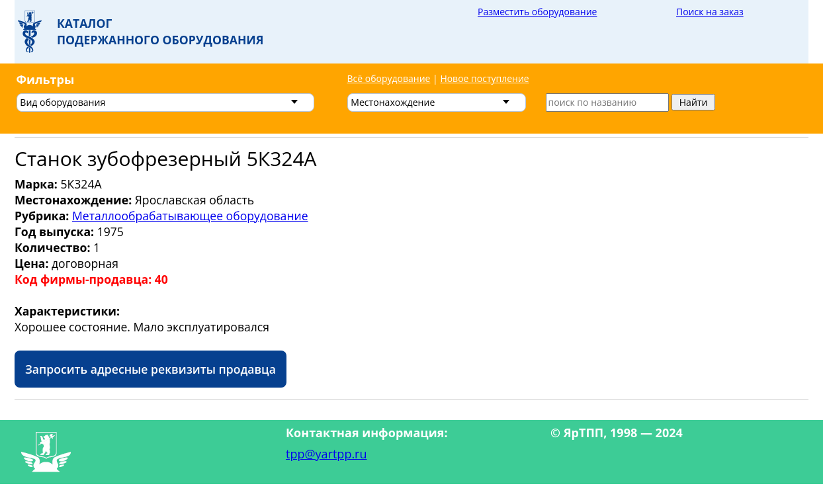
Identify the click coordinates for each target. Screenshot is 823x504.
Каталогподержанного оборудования (160, 31)
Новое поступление (484, 78)
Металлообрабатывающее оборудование (190, 216)
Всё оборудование (389, 78)
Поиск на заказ (710, 12)
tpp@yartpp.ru (326, 454)
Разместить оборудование (537, 12)
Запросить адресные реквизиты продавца (151, 369)
